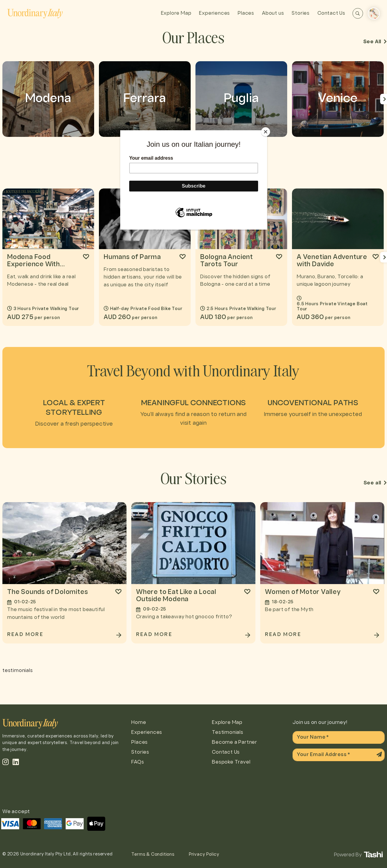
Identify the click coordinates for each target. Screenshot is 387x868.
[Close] (266, 132)
